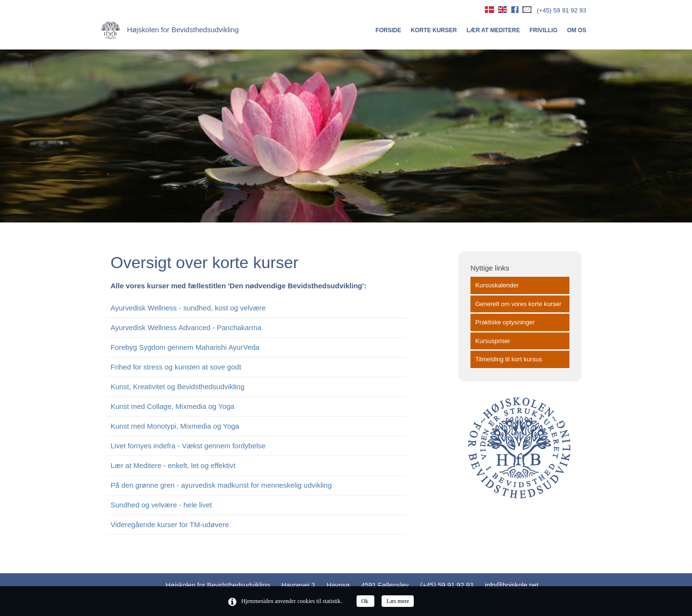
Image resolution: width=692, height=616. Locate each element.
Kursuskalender (497, 285)
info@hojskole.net (512, 585)
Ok (366, 601)
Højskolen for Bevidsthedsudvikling (170, 30)
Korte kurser (434, 30)
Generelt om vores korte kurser (518, 304)
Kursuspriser (493, 341)
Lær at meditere (493, 30)
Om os (577, 30)
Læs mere (398, 601)
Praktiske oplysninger (505, 322)
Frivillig (544, 30)
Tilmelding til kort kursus (509, 359)
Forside (388, 30)
